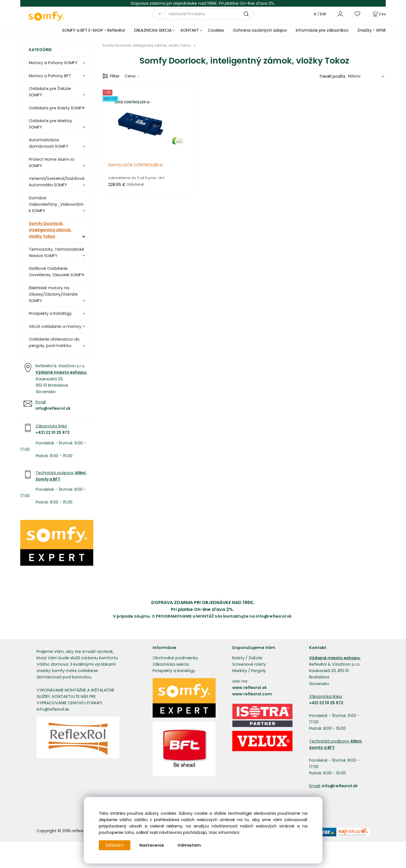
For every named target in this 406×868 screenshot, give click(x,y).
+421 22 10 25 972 (53, 432)
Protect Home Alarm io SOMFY (52, 163)
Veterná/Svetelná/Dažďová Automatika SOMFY (57, 182)
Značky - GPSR (372, 30)
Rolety (238, 658)
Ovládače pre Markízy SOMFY (51, 124)
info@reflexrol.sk (53, 408)
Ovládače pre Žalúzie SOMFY (50, 92)
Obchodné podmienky (175, 658)
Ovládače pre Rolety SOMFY (56, 108)
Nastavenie (152, 845)
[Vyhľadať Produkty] (209, 14)
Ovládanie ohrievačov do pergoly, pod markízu (54, 342)
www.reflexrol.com (252, 694)
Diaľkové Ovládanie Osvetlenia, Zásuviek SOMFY (56, 272)
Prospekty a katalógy (174, 671)
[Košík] (379, 14)
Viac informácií (224, 832)
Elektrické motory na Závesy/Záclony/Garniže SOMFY (53, 294)
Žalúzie (255, 658)
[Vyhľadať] (159, 14)
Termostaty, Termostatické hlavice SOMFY (56, 252)
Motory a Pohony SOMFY (53, 63)
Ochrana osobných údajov (260, 30)
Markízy (240, 671)
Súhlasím (115, 845)
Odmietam (189, 845)
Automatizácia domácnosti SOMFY (49, 143)
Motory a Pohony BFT (50, 76)
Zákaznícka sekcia (171, 664)
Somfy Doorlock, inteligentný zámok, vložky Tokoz (50, 230)
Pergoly (259, 671)
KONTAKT (190, 30)
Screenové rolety (249, 664)
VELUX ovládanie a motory (55, 326)
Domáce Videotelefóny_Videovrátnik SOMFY (56, 204)
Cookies (216, 30)
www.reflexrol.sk (249, 688)
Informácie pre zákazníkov (322, 30)
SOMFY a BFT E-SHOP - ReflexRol (94, 30)
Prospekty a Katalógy (50, 313)
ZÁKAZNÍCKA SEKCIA (153, 30)
